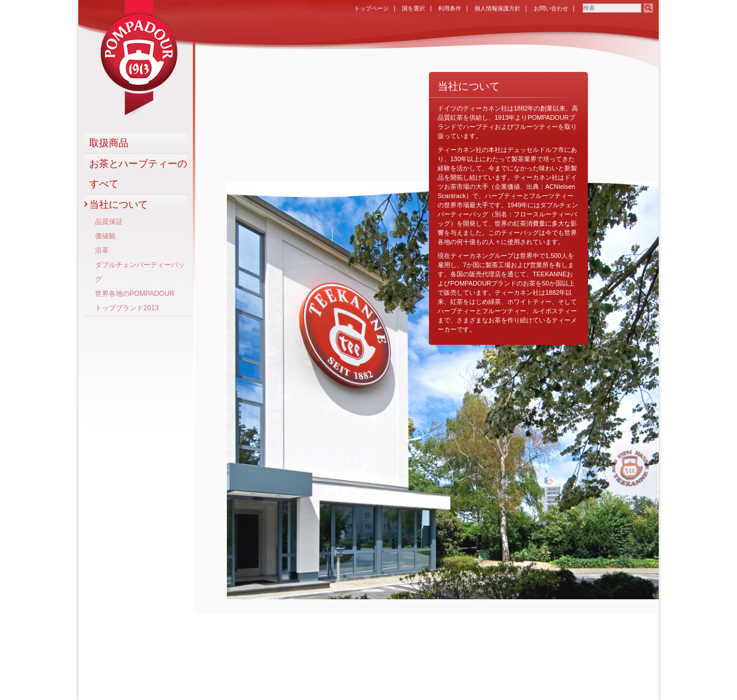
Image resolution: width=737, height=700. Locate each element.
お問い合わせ (551, 8)
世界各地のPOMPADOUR (135, 294)
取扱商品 (109, 143)
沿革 (102, 250)
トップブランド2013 (127, 308)
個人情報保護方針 (497, 8)
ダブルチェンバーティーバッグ (140, 272)
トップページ (371, 8)
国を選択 (413, 8)
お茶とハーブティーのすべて (138, 174)
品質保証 (109, 222)
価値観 (105, 236)
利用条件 (450, 8)
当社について (119, 205)
